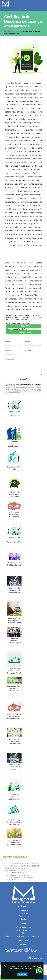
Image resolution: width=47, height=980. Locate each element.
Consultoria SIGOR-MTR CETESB (16, 868)
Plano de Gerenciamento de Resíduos (17, 866)
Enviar (23, 379)
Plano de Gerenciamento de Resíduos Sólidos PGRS (22, 864)
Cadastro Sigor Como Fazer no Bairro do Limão (14, 620)
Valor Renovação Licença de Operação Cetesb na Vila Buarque (14, 844)
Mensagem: (10, 359)
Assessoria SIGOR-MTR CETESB (16, 873)
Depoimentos (24, 916)
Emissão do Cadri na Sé (14, 468)
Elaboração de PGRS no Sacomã (14, 564)
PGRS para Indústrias (12, 880)
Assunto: (29, 350)
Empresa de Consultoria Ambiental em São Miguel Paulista (14, 744)
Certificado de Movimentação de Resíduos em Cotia (14, 823)
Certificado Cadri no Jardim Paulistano (14, 688)
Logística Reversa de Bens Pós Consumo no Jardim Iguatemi (14, 516)
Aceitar (22, 974)
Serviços (24, 913)
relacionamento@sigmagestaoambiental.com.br (23, 936)
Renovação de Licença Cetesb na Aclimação (14, 590)
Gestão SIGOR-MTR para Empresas (17, 875)
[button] (44, 4)
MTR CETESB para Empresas (15, 871)
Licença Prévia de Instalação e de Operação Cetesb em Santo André (14, 672)
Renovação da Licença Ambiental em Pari (14, 415)
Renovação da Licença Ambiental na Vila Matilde (14, 541)
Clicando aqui (24, 332)
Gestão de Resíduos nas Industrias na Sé (14, 444)
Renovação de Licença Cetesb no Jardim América (14, 768)
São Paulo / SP (24, 945)
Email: (28, 342)
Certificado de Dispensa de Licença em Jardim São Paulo (14, 495)
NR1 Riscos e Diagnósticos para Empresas (19, 877)
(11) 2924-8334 (24, 326)
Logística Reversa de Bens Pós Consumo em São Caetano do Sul (14, 717)
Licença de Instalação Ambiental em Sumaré (14, 798)
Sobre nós (24, 910)
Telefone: (9, 350)
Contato (24, 919)
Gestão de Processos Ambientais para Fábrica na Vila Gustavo (14, 643)
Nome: (8, 342)
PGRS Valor (36, 866)
